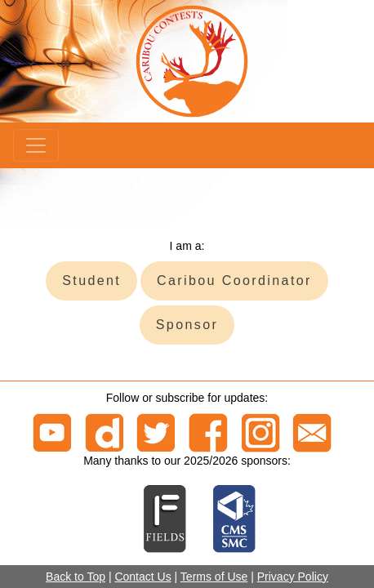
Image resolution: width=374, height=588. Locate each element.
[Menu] (36, 145)
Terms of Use (214, 577)
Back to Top (76, 577)
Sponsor (187, 325)
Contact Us (142, 577)
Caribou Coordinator (234, 281)
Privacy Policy (293, 577)
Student (91, 281)
